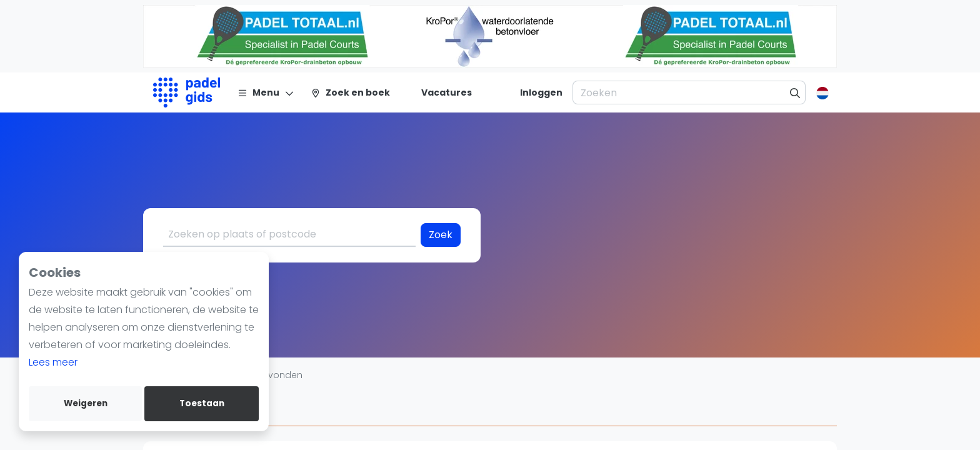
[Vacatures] (439, 92)
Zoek (441, 235)
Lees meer (53, 362)
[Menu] (266, 92)
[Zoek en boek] (350, 92)
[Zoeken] (795, 92)
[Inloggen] (541, 92)
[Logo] (187, 92)
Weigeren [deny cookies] (86, 403)
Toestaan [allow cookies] (202, 403)
